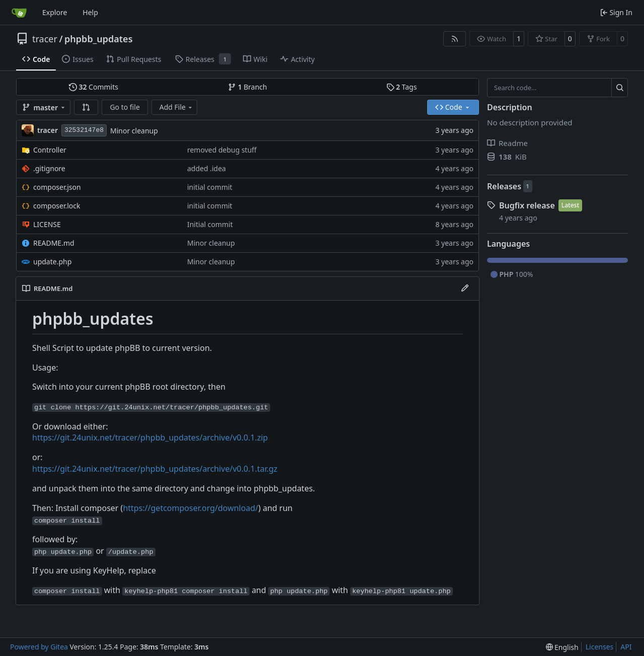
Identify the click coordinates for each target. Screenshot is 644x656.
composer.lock (57, 206)
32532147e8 (84, 130)
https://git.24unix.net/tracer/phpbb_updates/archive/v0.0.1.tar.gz (155, 469)
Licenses (600, 647)
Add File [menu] (177, 107)
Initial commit (210, 224)
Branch (248, 87)
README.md (54, 243)
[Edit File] (465, 288)
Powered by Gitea (39, 647)
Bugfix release (527, 205)
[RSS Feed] (455, 39)
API (626, 647)
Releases (504, 186)
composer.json (57, 187)
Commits (94, 87)
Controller (50, 150)
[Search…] (620, 88)
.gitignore (49, 168)
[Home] (19, 13)
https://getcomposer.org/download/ (190, 508)
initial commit (210, 187)
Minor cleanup (134, 131)
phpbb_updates (98, 39)
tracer (45, 39)
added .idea (207, 168)
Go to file (125, 107)
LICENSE (47, 224)
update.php (52, 262)
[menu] (562, 647)
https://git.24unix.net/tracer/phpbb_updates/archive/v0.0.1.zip (150, 438)
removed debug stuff (222, 150)
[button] (86, 107)
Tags (402, 87)
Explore (55, 12)
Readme (507, 143)
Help (90, 12)
